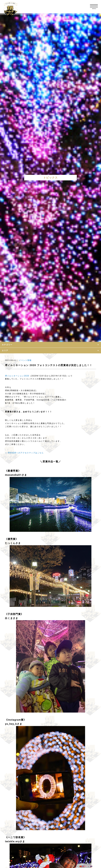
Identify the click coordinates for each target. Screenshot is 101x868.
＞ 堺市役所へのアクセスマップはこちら (24, 453)
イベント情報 (25, 360)
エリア (5, 350)
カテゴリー (7, 345)
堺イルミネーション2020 (17, 376)
